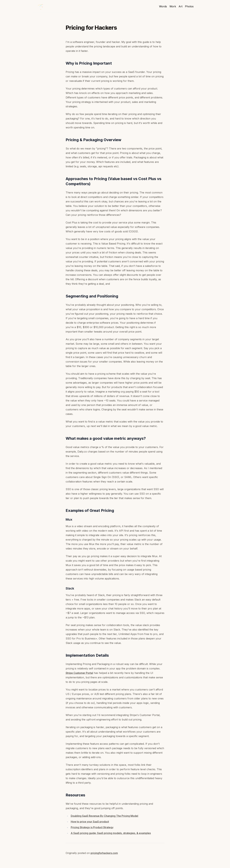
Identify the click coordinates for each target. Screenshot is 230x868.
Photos (189, 6)
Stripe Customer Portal (79, 673)
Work (173, 6)
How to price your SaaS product (90, 822)
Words (163, 6)
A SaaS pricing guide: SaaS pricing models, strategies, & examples (111, 833)
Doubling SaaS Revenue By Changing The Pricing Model (104, 816)
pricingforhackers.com (104, 853)
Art (180, 6)
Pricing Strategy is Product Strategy (92, 827)
